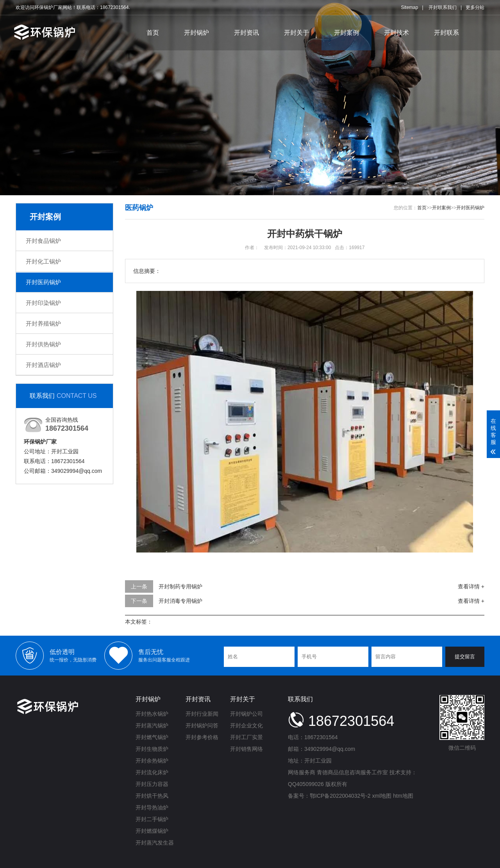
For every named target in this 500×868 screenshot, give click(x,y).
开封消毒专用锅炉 (180, 601)
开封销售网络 (246, 749)
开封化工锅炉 (43, 261)
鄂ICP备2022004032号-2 (340, 796)
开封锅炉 (196, 33)
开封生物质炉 (152, 749)
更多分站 (475, 7)
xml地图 (382, 796)
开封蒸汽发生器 (155, 843)
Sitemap (409, 7)
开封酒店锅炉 (43, 365)
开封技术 (396, 33)
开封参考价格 (202, 737)
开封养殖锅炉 (43, 323)
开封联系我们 (443, 7)
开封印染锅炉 (43, 303)
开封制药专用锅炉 (180, 586)
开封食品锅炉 (43, 241)
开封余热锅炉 (152, 761)
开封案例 (346, 33)
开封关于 (296, 33)
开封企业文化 (246, 725)
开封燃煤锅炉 (152, 831)
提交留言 (465, 657)
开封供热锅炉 (43, 344)
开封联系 (446, 33)
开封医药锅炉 (43, 282)
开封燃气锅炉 (152, 737)
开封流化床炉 (152, 772)
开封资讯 (246, 33)
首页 (153, 33)
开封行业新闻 (202, 714)
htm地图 (403, 796)
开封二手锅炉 (152, 819)
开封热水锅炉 (152, 714)
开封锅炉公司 (246, 714)
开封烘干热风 (152, 796)
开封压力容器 (152, 784)
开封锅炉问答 (202, 725)
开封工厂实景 (246, 737)
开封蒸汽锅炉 (152, 725)
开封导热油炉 (152, 807)
